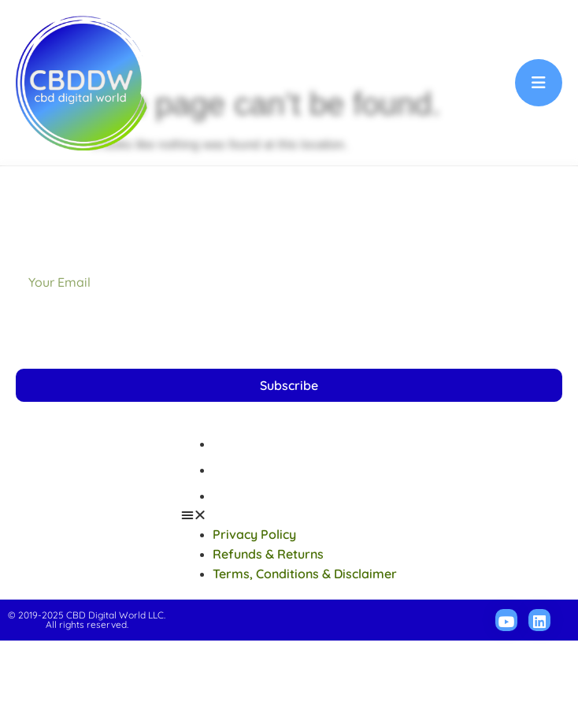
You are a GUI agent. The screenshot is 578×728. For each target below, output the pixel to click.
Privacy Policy (254, 531)
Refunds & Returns (268, 557)
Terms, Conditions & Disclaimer (305, 583)
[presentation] (135, 421)
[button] (289, 603)
